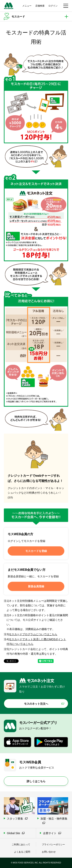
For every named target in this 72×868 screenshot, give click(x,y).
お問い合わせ (49, 852)
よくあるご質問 (22, 852)
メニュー (27, 6)
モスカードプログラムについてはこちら (33, 634)
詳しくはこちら (36, 781)
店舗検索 (40, 6)
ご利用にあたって (21, 845)
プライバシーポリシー (53, 845)
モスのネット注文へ (36, 704)
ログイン (53, 6)
